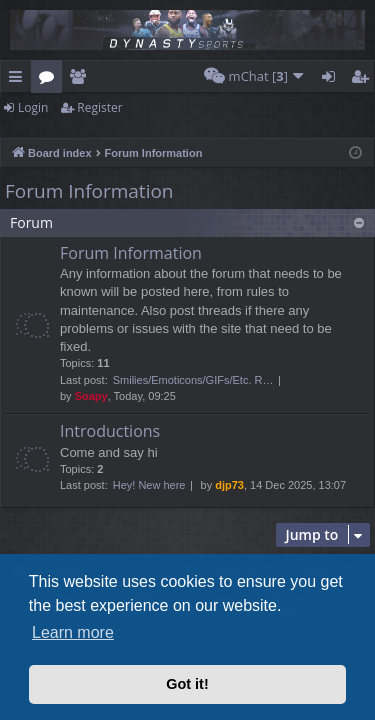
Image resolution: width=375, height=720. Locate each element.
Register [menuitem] (364, 80)
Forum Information (89, 191)
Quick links (19, 80)
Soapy (91, 396)
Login (33, 107)
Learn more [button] (73, 632)
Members (81, 80)
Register (99, 107)
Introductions (110, 431)
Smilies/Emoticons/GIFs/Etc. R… (193, 380)
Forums (50, 80)
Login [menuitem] (332, 80)
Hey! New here (149, 485)
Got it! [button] (187, 684)
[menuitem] (254, 76)
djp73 (229, 485)
